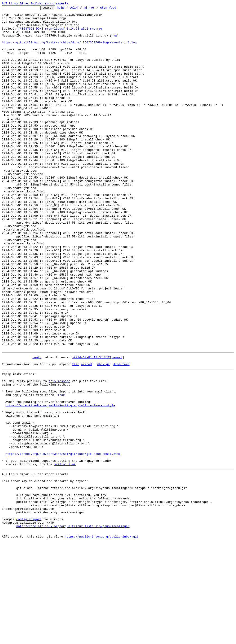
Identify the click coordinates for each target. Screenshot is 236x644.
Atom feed (115, 9)
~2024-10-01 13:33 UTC (91, 426)
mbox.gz (103, 435)
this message (59, 454)
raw (114, 42)
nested (86, 435)
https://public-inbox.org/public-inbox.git (102, 639)
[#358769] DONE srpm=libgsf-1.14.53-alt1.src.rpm (60, 33)
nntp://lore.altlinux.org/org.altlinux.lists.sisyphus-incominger (73, 626)
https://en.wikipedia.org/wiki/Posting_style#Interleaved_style (60, 483)
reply (37, 426)
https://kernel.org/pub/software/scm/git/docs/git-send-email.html (63, 541)
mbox (61, 470)
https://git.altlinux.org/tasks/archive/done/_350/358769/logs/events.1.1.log (69, 50)
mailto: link (65, 553)
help (68, 9)
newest (117, 426)
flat (75, 435)
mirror (96, 9)
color (81, 9)
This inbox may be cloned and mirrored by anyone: (45, 572)
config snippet (29, 618)
